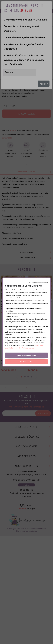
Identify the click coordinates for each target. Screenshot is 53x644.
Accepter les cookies (27, 355)
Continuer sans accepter (39, 282)
